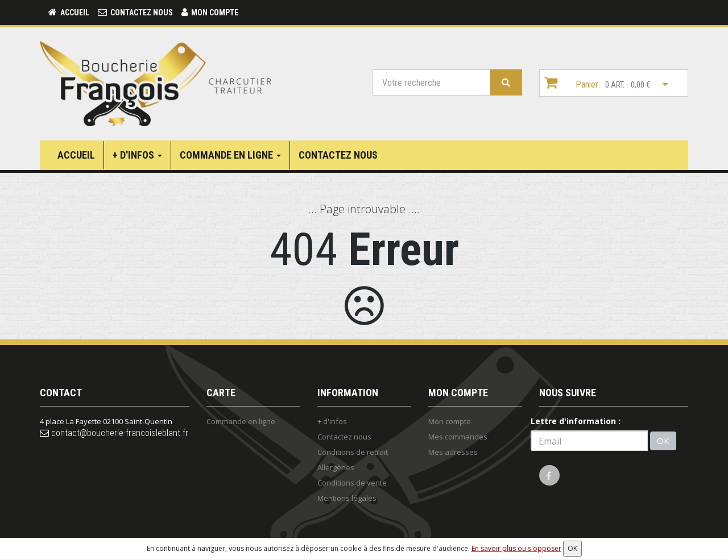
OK (663, 441)
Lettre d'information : (576, 421)
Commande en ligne (230, 155)
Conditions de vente (352, 483)
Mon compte (450, 421)
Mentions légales (347, 498)
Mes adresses (453, 452)
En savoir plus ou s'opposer (516, 548)
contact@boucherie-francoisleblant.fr (114, 433)
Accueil (76, 155)
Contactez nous (338, 155)
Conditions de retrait (353, 452)
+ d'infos (137, 155)
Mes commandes (458, 437)
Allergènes (336, 467)
